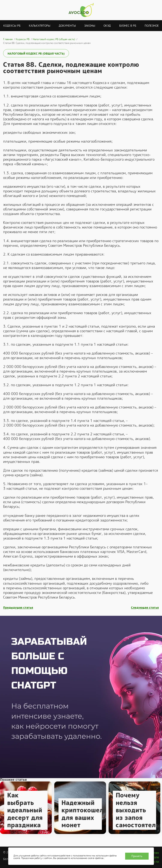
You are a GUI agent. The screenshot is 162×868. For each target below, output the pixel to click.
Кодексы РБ (12, 26)
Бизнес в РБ (128, 26)
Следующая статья (145, 608)
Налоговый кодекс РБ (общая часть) (36, 54)
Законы (90, 26)
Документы (67, 26)
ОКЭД (107, 26)
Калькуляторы (40, 26)
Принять (137, 856)
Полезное (152, 26)
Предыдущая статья (18, 608)
